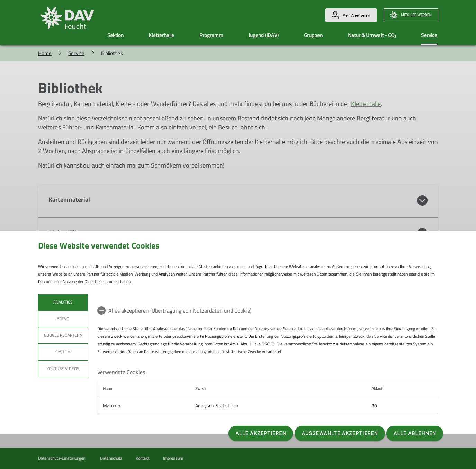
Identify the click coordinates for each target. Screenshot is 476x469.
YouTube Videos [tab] (63, 368)
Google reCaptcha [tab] (63, 335)
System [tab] (63, 352)
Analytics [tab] (63, 302)
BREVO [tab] (63, 319)
